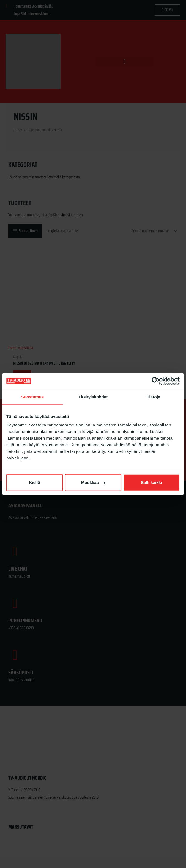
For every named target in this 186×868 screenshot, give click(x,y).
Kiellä (34, 482)
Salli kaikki (151, 482)
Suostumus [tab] (33, 397)
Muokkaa (93, 482)
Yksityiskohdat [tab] (93, 397)
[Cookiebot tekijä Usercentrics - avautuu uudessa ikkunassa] (156, 381)
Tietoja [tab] (154, 397)
